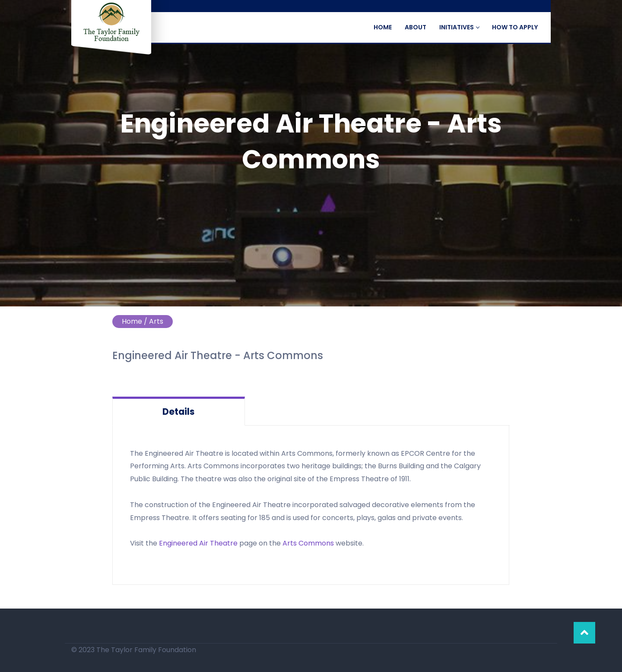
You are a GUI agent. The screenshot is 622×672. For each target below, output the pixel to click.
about (416, 27)
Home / (135, 321)
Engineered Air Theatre (198, 543)
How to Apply (515, 27)
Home (383, 27)
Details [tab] (178, 412)
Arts (156, 321)
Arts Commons (308, 543)
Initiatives (459, 27)
